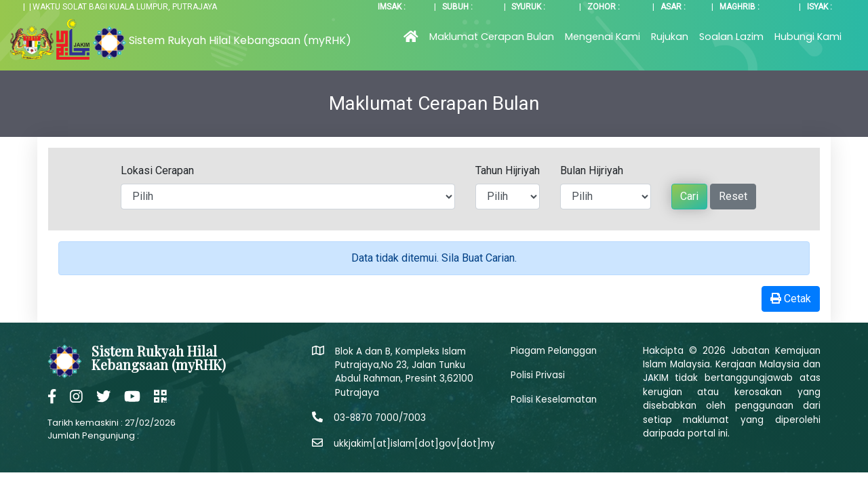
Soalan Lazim (731, 37)
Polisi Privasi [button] (538, 375)
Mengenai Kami (603, 37)
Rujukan (670, 37)
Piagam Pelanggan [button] (554, 351)
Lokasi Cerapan (157, 170)
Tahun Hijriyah (508, 170)
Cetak (791, 299)
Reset (733, 196)
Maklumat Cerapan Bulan (492, 37)
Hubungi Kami (808, 37)
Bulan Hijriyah (592, 170)
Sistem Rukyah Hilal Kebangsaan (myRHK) (240, 40)
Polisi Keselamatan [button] (554, 400)
